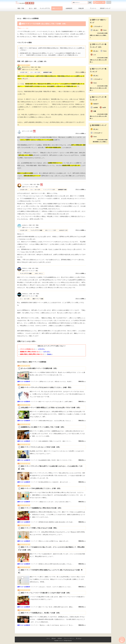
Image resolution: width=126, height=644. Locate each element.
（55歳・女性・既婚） (32, 67)
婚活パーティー (57, 8)
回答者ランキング (105, 8)
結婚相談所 (69, 8)
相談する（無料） (99, 2)
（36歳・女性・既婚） (31, 184)
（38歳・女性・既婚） (31, 225)
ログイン (109, 2)
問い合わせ (79, 638)
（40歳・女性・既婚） (31, 294)
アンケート (93, 8)
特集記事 (81, 8)
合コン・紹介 (33, 8)
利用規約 (60, 638)
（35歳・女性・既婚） (30, 268)
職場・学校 (21, 8)
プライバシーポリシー (69, 638)
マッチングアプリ (45, 8)
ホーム (48, 638)
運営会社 (54, 638)
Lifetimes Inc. (61, 641)
